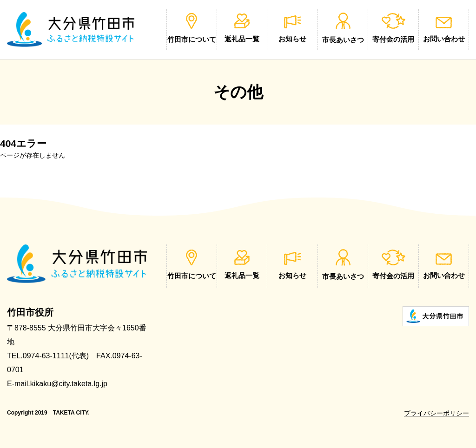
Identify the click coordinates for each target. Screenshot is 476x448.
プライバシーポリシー (436, 413)
